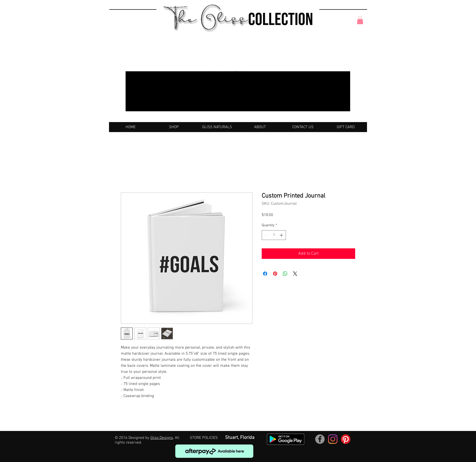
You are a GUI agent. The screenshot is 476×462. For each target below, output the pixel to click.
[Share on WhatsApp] (285, 274)
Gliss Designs (162, 438)
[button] (360, 20)
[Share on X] (295, 274)
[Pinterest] (346, 439)
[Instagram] (333, 439)
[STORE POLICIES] (204, 438)
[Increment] (282, 235)
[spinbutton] (274, 235)
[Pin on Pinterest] (275, 274)
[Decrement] (266, 235)
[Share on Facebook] (265, 274)
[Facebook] (320, 439)
